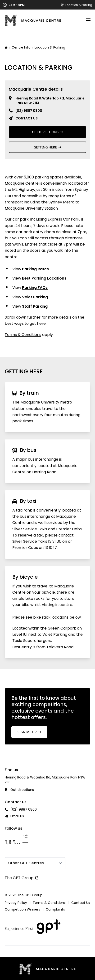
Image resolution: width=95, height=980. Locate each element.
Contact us (27, 118)
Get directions (22, 790)
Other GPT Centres (26, 863)
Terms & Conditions (23, 335)
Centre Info (21, 48)
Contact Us (81, 903)
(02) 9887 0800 (29, 111)
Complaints (55, 909)
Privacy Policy (16, 903)
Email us (17, 816)
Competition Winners (22, 909)
